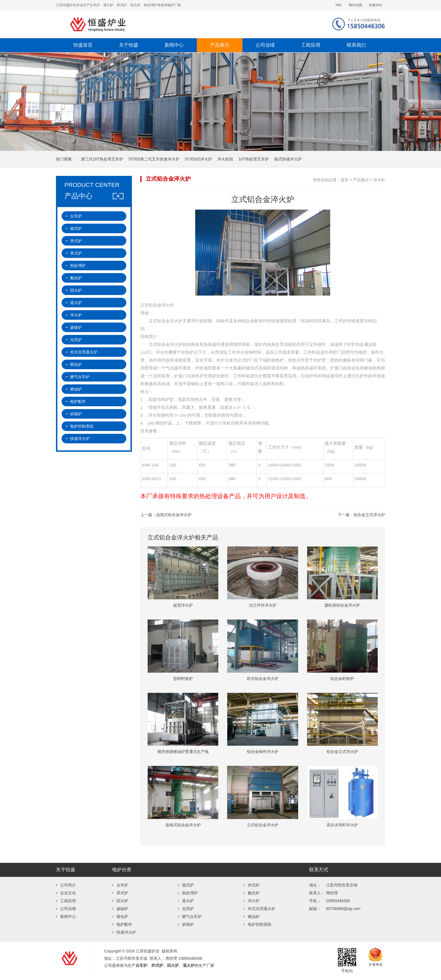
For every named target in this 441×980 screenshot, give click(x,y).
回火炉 (76, 290)
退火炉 (76, 303)
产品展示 (220, 45)
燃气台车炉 (80, 377)
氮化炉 (76, 278)
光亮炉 (76, 340)
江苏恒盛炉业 (154, 24)
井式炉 (76, 241)
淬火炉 (379, 180)
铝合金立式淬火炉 (369, 515)
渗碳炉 (76, 327)
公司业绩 (265, 45)
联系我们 (356, 45)
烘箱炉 (76, 414)
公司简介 (66, 885)
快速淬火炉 (80, 439)
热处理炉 (78, 266)
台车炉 (76, 216)
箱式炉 (76, 228)
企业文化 (66, 893)
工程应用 (311, 45)
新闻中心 (174, 45)
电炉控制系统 (82, 426)
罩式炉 (76, 253)
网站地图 (355, 5)
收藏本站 (375, 5)
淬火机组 (225, 159)
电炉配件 (78, 401)
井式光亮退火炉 (84, 352)
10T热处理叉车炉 (254, 159)
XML (339, 5)
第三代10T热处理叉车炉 (102, 159)
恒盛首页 (83, 45)
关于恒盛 (129, 45)
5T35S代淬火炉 (198, 159)
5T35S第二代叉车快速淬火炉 (154, 159)
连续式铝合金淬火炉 (174, 515)
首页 (345, 180)
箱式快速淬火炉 (288, 159)
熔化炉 (76, 364)
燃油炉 (76, 389)
